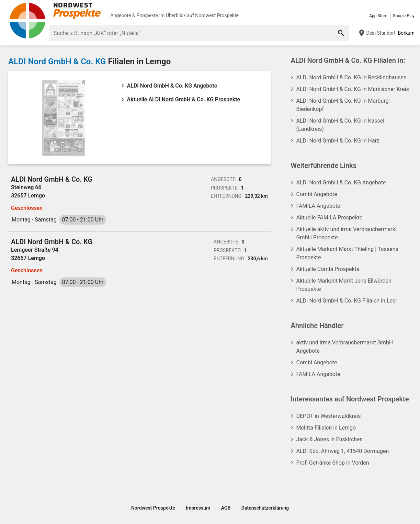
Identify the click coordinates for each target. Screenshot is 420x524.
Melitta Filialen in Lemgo (326, 428)
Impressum (198, 508)
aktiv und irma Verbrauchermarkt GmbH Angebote (345, 347)
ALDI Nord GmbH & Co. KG (57, 61)
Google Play (404, 16)
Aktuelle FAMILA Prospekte (330, 218)
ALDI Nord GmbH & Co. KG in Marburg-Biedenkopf (343, 105)
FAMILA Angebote (318, 206)
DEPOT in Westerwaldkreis (329, 416)
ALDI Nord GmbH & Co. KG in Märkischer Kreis (353, 89)
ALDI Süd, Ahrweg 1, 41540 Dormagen (343, 451)
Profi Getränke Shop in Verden (333, 463)
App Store (378, 16)
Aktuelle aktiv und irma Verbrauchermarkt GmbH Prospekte (347, 233)
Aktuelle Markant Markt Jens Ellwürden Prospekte (344, 285)
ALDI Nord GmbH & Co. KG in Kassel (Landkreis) (340, 125)
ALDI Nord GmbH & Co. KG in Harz (338, 141)
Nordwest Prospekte (217, 15)
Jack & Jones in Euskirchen (330, 439)
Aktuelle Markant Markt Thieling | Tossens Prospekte (347, 253)
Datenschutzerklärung (265, 508)
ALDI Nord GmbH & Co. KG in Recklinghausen (351, 77)
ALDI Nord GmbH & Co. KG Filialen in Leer (347, 301)
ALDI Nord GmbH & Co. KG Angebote (172, 86)
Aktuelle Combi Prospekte (328, 269)
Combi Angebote (317, 194)
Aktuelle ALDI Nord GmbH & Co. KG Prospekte (184, 99)
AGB (226, 508)
